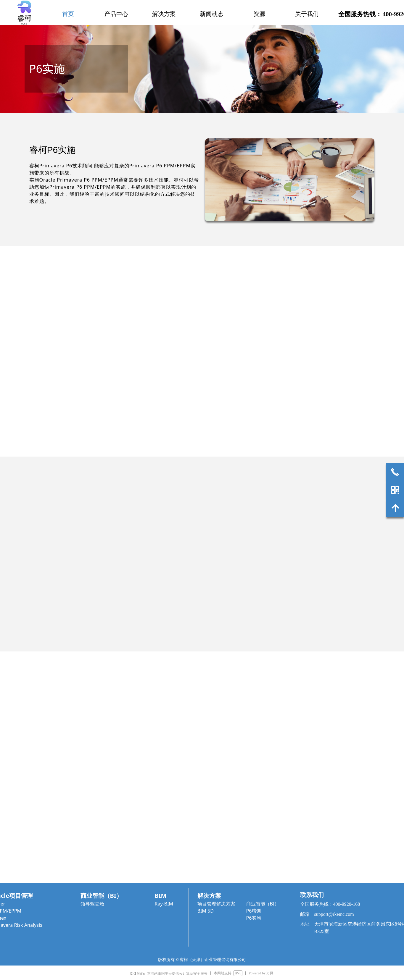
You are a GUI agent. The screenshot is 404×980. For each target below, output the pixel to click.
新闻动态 (212, 14)
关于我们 (307, 14)
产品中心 (116, 14)
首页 (68, 14)
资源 (259, 14)
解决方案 (164, 14)
